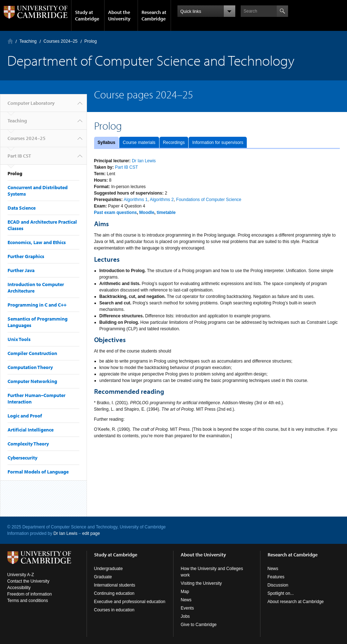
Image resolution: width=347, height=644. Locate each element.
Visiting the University (201, 583)
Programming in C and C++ (37, 305)
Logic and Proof (25, 416)
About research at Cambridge (296, 602)
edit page (91, 533)
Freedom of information (29, 594)
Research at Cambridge (154, 15)
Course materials (139, 143)
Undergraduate (108, 569)
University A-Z (21, 575)
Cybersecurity (22, 458)
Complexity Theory (28, 444)
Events (187, 608)
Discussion (278, 585)
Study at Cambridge (87, 15)
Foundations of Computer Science (209, 200)
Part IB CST (19, 156)
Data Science (22, 208)
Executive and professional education (130, 602)
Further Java (21, 270)
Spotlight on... (281, 593)
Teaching (28, 41)
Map (185, 592)
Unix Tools (19, 339)
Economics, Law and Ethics (37, 242)
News (186, 600)
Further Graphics (26, 256)
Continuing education (114, 593)
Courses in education (114, 610)
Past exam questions (115, 213)
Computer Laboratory (10, 41)
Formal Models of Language (38, 472)
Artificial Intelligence (31, 430)
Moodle (147, 213)
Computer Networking (32, 381)
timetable (166, 213)
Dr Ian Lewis (144, 161)
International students (115, 585)
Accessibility (19, 588)
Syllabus (107, 143)
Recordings (174, 143)
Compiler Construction (32, 353)
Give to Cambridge (199, 625)
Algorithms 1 (136, 200)
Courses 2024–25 (61, 41)
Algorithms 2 (162, 200)
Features (276, 577)
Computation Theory (30, 367)
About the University (119, 15)
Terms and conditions (27, 601)
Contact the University (28, 581)
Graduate (103, 577)
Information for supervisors (218, 143)
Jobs (185, 616)
